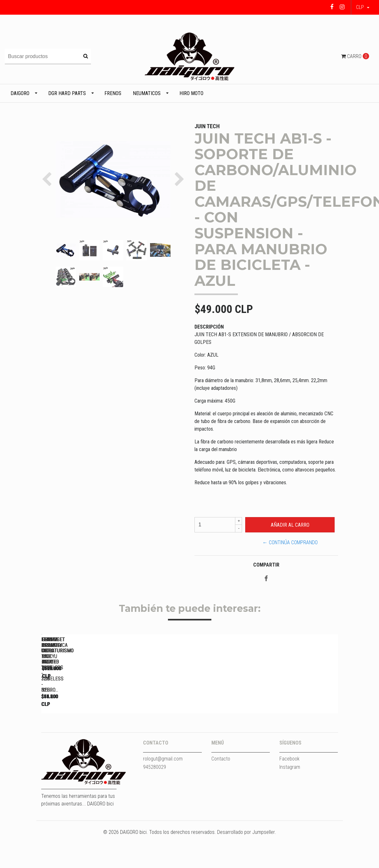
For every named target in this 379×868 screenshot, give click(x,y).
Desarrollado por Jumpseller (246, 864)
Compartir (266, 565)
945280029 (155, 799)
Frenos (113, 93)
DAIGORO (20, 93)
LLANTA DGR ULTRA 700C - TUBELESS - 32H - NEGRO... (86, 727)
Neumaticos (147, 93)
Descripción (209, 327)
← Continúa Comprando (290, 542)
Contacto (221, 791)
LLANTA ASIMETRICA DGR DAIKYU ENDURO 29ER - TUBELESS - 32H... (265, 727)
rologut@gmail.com (163, 791)
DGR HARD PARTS (67, 93)
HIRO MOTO (191, 93)
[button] (363, 7)
